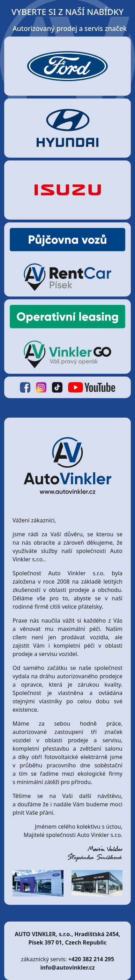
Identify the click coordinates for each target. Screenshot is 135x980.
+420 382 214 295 (91, 959)
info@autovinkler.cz (67, 967)
